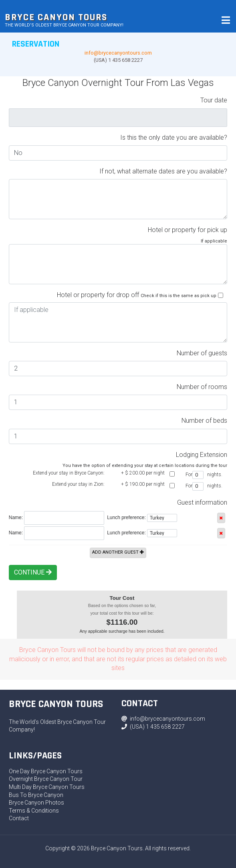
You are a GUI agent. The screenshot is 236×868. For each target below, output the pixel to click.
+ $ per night (143, 473)
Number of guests (202, 353)
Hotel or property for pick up (188, 230)
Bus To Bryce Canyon (36, 795)
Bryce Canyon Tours (56, 17)
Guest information (202, 502)
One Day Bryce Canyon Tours (46, 771)
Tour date (214, 100)
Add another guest (118, 552)
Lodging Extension (202, 455)
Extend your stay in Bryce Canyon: (69, 473)
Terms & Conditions (34, 811)
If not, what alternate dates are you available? (163, 171)
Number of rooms (202, 387)
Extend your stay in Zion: (78, 484)
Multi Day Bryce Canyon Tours (47, 787)
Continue (33, 572)
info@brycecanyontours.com (118, 53)
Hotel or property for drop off (98, 295)
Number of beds (204, 421)
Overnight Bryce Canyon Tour (46, 779)
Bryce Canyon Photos (36, 803)
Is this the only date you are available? (174, 138)
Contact (19, 818)
